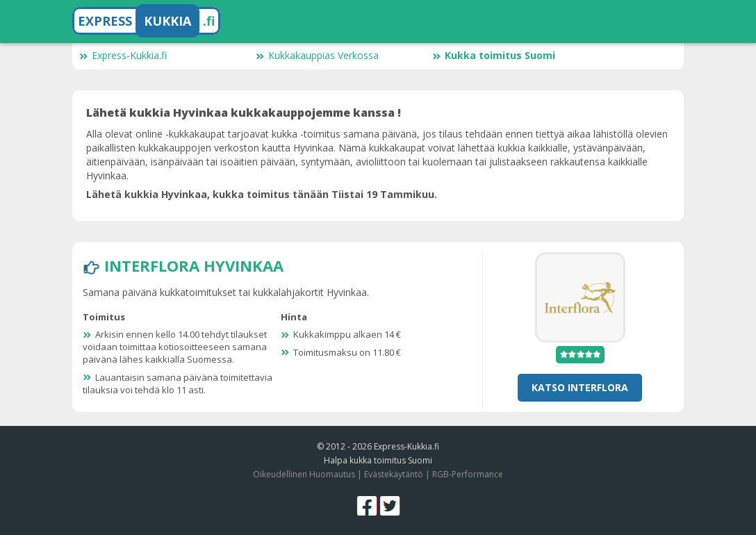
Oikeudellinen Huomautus (304, 474)
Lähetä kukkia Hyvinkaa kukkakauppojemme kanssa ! (244, 113)
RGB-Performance (468, 474)
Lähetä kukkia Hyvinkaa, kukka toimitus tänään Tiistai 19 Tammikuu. (262, 194)
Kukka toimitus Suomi (494, 55)
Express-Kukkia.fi (123, 55)
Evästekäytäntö (394, 474)
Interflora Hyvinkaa (194, 265)
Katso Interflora (580, 387)
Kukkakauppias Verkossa (317, 55)
